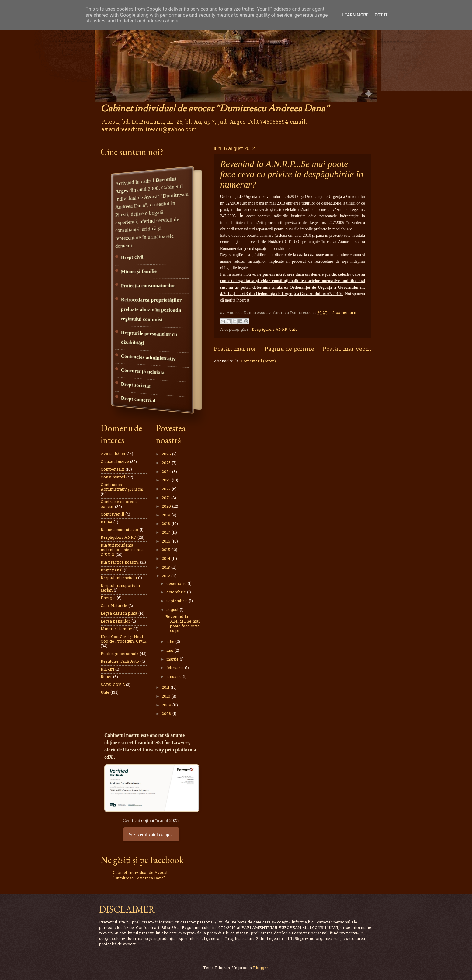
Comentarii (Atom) (258, 361)
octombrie (177, 592)
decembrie (177, 584)
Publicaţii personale (120, 654)
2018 (167, 524)
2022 (167, 489)
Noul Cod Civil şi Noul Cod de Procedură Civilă (123, 639)
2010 (167, 697)
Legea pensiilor (115, 621)
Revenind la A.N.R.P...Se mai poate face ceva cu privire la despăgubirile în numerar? (292, 174)
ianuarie (175, 677)
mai (170, 651)
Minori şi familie (116, 629)
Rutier (106, 677)
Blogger (261, 968)
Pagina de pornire (289, 349)
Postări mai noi (235, 349)
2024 (167, 472)
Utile (293, 330)
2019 (167, 515)
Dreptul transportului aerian (120, 588)
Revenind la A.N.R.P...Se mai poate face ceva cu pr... (182, 624)
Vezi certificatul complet (151, 834)
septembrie (178, 601)
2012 (167, 576)
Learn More (355, 15)
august (173, 610)
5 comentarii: (345, 313)
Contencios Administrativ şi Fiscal (122, 487)
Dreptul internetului (119, 578)
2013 (167, 568)
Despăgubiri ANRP (269, 330)
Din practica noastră (120, 562)
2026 (167, 454)
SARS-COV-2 (113, 685)
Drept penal (112, 570)
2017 (167, 533)
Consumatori (113, 477)
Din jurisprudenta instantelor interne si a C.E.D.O (122, 550)
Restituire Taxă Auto (120, 662)
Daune (106, 522)
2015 (167, 550)
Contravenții (112, 514)
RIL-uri (107, 669)
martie (173, 659)
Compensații (113, 469)
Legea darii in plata (119, 614)
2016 (167, 542)
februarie (176, 668)
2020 (167, 507)
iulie (171, 642)
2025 (167, 463)
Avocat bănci (113, 454)
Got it (381, 15)
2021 (167, 498)
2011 (166, 688)
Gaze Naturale (114, 606)
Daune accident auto (120, 530)
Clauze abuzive (115, 462)
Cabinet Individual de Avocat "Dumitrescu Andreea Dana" (140, 876)
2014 (167, 559)
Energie (108, 598)
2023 (167, 480)
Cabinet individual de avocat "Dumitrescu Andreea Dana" (215, 109)
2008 (167, 714)
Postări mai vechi (347, 349)
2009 (167, 705)
